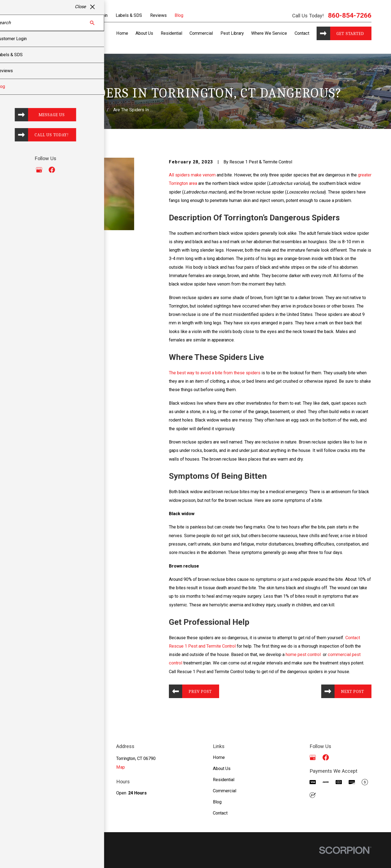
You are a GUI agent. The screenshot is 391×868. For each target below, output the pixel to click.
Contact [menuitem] (302, 33)
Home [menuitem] (122, 33)
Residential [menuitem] (171, 33)
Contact (220, 813)
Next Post (352, 691)
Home (219, 757)
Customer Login (92, 15)
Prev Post (200, 691)
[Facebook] (326, 757)
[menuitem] (27, 857)
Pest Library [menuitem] (232, 33)
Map (121, 767)
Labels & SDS (129, 15)
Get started (350, 34)
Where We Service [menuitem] (269, 33)
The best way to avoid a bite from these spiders (215, 373)
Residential (224, 780)
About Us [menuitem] (144, 33)
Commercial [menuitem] (201, 33)
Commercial (225, 791)
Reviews (158, 15)
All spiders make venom (192, 175)
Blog (179, 15)
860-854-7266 (350, 16)
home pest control (304, 655)
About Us (222, 769)
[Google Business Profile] (313, 757)
